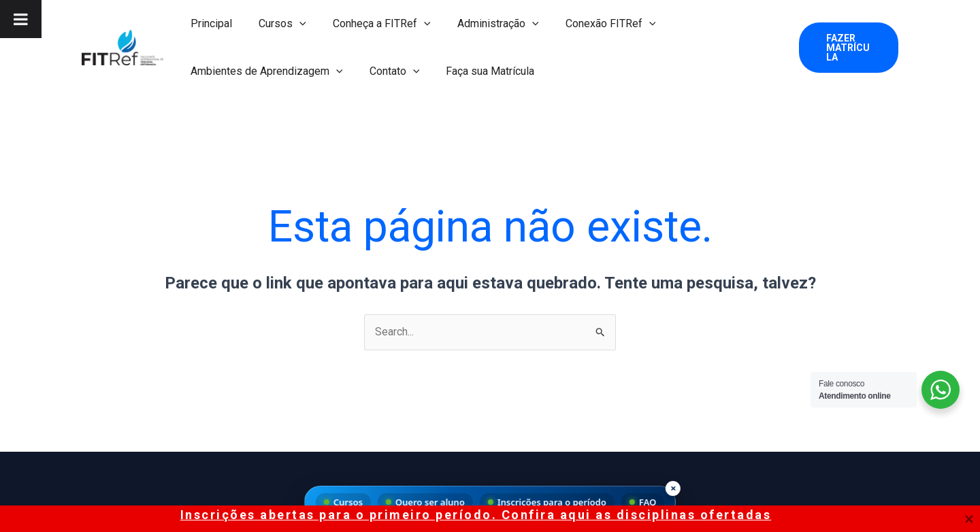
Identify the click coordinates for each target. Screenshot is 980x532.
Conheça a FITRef (370, 24)
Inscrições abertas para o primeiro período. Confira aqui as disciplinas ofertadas (476, 515)
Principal (209, 23)
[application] (292, 24)
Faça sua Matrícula (478, 71)
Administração (480, 24)
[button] (847, 48)
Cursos (275, 24)
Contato (387, 71)
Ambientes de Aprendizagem (264, 71)
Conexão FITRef (588, 24)
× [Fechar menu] (673, 488)
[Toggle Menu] (21, 19)
